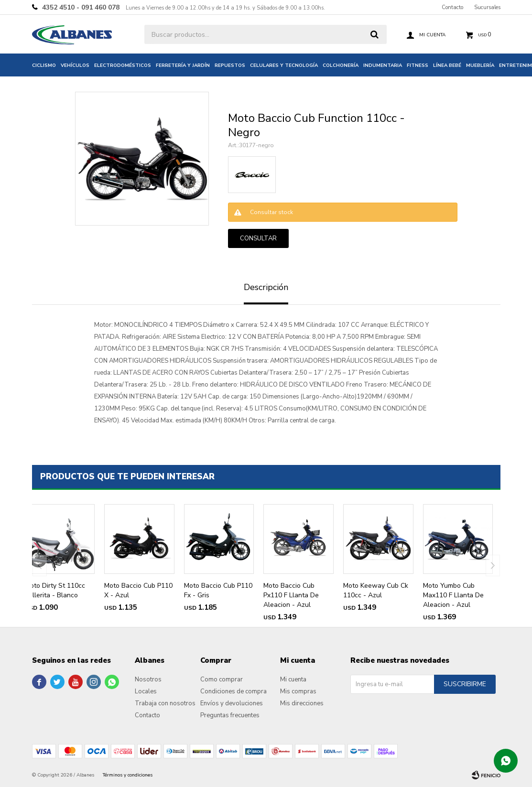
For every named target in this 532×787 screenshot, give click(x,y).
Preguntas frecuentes (230, 715)
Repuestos (230, 65)
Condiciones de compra (233, 691)
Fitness (418, 65)
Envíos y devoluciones (232, 703)
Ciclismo (44, 65)
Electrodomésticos (123, 65)
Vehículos (75, 65)
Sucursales (487, 7)
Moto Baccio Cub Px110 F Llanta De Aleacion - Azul (291, 595)
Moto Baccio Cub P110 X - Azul (138, 590)
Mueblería (480, 65)
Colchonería (341, 65)
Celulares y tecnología (284, 65)
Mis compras (298, 691)
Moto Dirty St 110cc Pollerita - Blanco (55, 590)
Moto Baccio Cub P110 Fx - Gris (218, 590)
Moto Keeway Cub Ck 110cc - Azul (376, 590)
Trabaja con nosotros (165, 703)
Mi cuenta (293, 679)
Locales (146, 691)
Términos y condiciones (128, 775)
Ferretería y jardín (183, 65)
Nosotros (148, 679)
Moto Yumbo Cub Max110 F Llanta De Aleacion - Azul (453, 595)
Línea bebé (447, 65)
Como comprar (222, 679)
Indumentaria (383, 65)
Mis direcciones (302, 703)
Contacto (452, 7)
